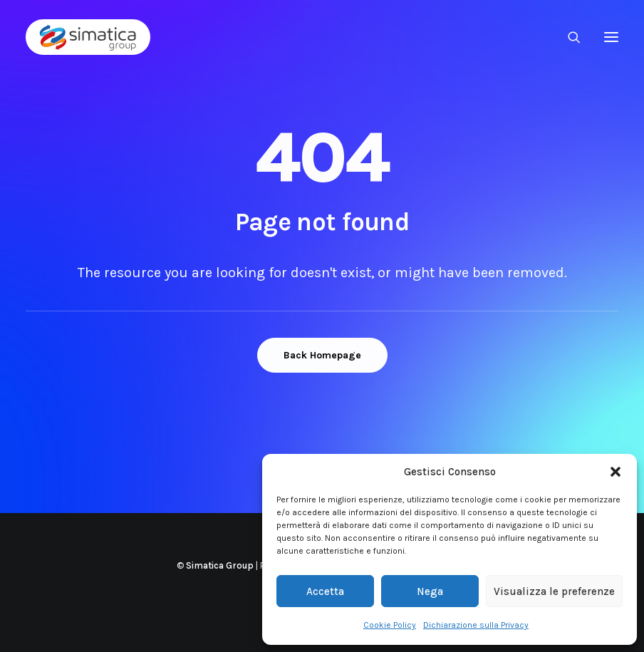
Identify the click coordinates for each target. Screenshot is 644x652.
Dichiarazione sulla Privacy (476, 625)
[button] (616, 472)
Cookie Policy (390, 625)
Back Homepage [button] (322, 355)
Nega (430, 591)
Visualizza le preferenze (554, 591)
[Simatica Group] (88, 37)
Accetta (325, 591)
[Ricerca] (568, 37)
